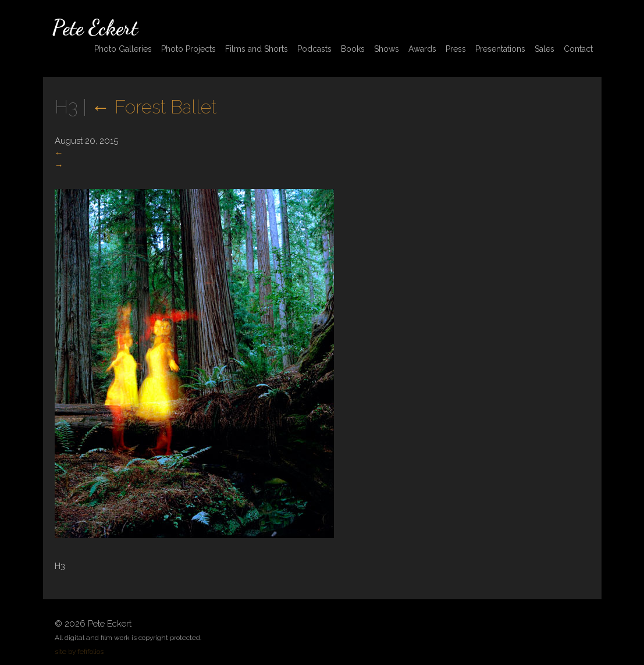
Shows (387, 49)
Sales (545, 49)
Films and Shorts (257, 49)
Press (456, 49)
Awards (422, 49)
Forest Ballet (154, 107)
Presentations (500, 49)
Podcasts (314, 49)
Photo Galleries (123, 49)
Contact (578, 49)
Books (353, 49)
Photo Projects (188, 49)
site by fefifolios (79, 652)
